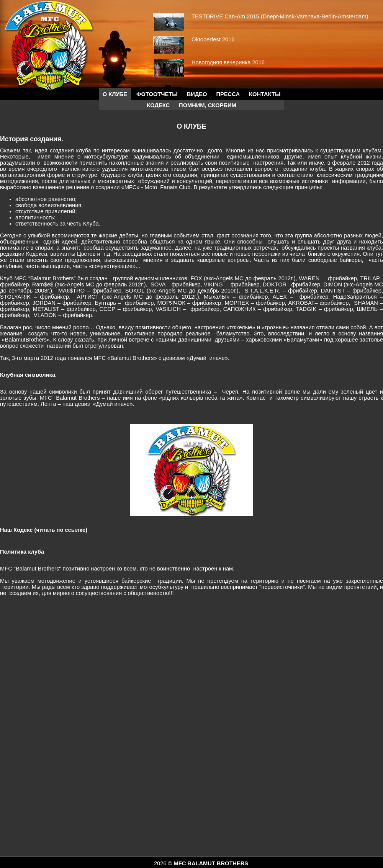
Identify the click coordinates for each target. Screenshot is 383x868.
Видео (197, 94)
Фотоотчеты (157, 94)
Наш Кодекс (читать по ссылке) (44, 530)
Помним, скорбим (208, 105)
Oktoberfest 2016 (213, 39)
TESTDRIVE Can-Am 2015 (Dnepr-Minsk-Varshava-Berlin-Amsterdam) (280, 16)
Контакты (265, 94)
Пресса (228, 94)
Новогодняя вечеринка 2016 (228, 62)
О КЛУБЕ (115, 94)
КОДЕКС (158, 105)
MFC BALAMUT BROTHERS (211, 863)
